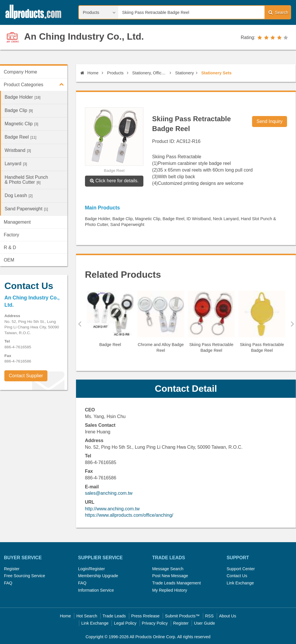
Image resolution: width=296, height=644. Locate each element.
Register (12, 569)
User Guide (205, 623)
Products (115, 73)
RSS (209, 616)
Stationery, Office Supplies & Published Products (150, 73)
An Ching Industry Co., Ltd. (84, 36)
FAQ (8, 583)
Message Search (168, 569)
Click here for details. (114, 181)
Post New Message (170, 576)
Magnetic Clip (21, 124)
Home (89, 73)
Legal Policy (125, 623)
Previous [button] (80, 324)
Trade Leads (114, 616)
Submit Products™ (182, 616)
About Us (228, 616)
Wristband (18, 150)
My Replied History (170, 590)
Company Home (21, 72)
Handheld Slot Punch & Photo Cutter (26, 180)
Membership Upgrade (98, 576)
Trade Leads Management (176, 583)
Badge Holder (23, 97)
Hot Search (87, 616)
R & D (10, 248)
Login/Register (91, 569)
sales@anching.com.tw (109, 493)
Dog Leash (19, 195)
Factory (11, 235)
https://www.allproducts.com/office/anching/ (129, 515)
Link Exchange (240, 583)
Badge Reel (21, 137)
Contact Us (237, 576)
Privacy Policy (155, 623)
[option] (110, 321)
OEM (9, 260)
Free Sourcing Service (25, 576)
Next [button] (292, 324)
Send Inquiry (270, 121)
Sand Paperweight (26, 209)
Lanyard (16, 164)
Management (17, 222)
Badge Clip (19, 110)
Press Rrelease (145, 616)
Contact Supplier (26, 376)
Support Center (241, 569)
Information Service (96, 590)
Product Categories (36, 84)
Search (278, 12)
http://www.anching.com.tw (112, 509)
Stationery (185, 73)
